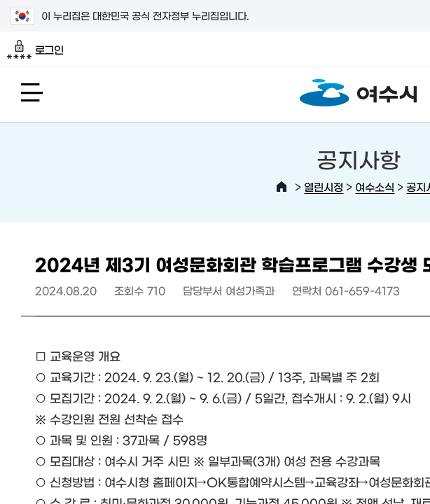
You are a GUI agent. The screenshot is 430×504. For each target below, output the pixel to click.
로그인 (35, 50)
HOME (282, 187)
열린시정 (324, 187)
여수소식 (375, 187)
